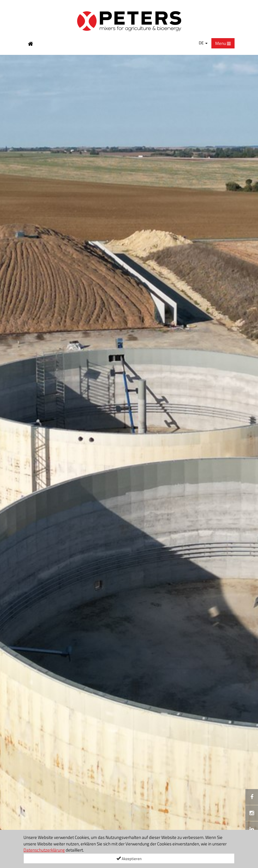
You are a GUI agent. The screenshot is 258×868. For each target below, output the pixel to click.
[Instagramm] (252, 813)
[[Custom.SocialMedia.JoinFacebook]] (252, 797)
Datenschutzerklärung (44, 850)
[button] (7, 462)
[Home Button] (30, 43)
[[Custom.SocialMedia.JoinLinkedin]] (252, 829)
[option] (129, 461)
